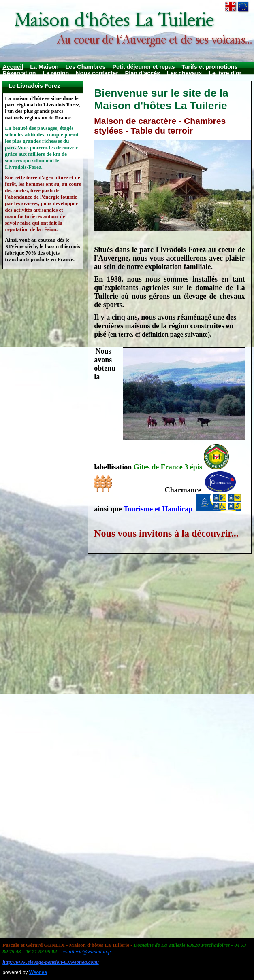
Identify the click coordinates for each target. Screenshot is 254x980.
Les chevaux (184, 73)
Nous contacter (97, 73)
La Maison (44, 67)
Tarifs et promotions (210, 67)
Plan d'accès (143, 73)
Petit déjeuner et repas (143, 67)
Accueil (13, 67)
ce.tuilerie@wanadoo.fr (86, 951)
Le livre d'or (225, 73)
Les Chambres (85, 67)
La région (56, 73)
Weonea (38, 972)
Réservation (19, 73)
